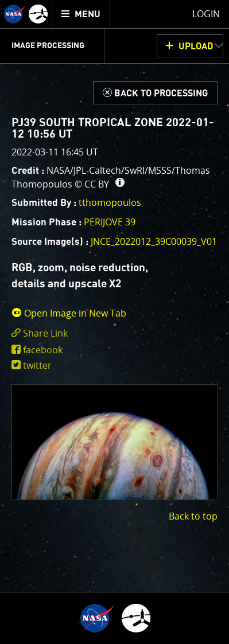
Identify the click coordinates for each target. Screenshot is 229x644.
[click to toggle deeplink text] (114, 333)
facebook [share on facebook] (43, 350)
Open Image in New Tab (69, 313)
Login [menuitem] (206, 14)
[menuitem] (81, 14)
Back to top (193, 516)
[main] (114, 322)
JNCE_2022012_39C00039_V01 (154, 241)
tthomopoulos (110, 202)
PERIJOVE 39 (110, 222)
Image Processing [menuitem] (48, 46)
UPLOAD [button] (196, 46)
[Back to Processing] (155, 93)
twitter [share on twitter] (37, 365)
